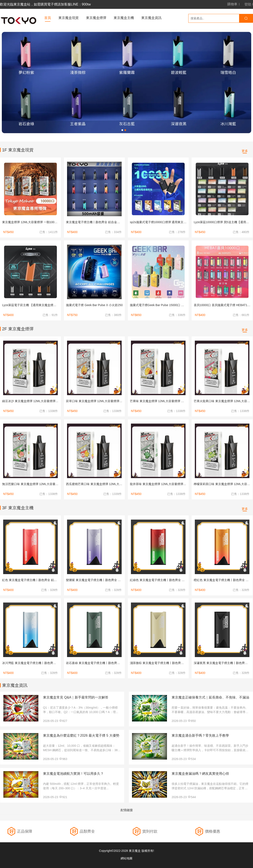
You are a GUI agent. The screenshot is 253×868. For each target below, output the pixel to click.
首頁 (48, 18)
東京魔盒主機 (124, 18)
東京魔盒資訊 (151, 18)
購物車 (232, 4)
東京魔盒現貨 (69, 18)
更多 (245, 151)
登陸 (248, 4)
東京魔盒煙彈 (96, 18)
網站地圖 (126, 858)
